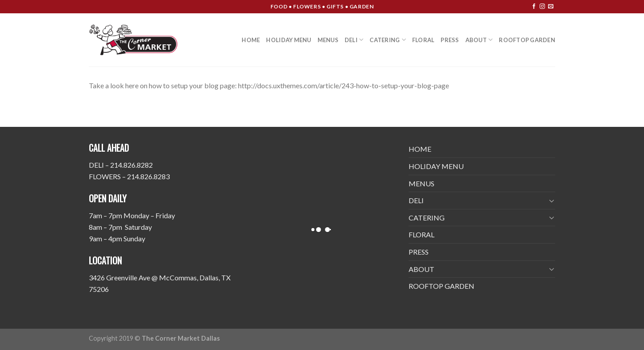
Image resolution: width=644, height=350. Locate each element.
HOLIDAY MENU (288, 40)
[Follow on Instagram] (542, 7)
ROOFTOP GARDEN (527, 40)
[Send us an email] (551, 7)
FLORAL (423, 40)
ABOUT (479, 40)
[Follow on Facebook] (534, 7)
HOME (251, 40)
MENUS (328, 40)
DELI (354, 40)
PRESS (450, 40)
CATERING (388, 40)
